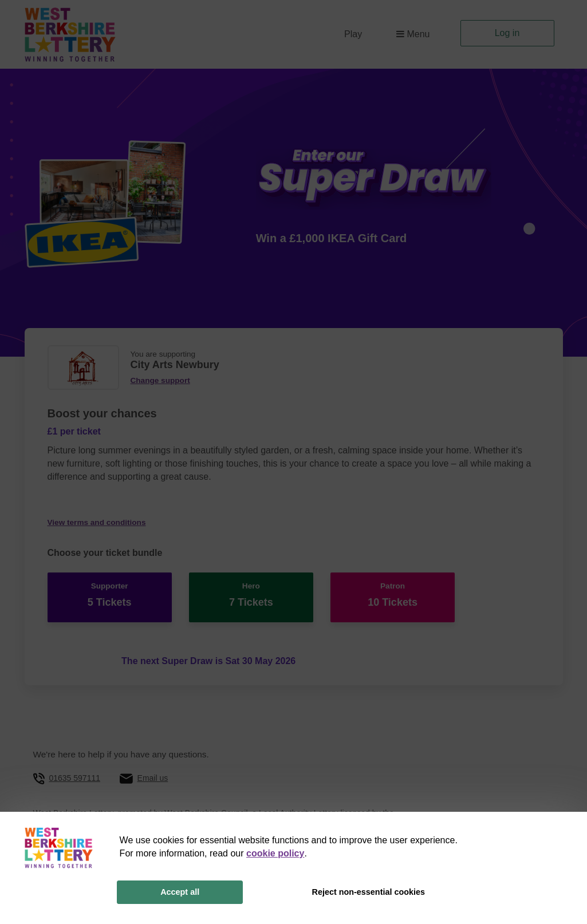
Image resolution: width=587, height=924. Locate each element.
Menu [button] (413, 34)
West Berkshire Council (206, 804)
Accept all (180, 892)
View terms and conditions (97, 522)
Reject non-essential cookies (368, 892)
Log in (507, 33)
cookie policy (275, 853)
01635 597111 (74, 769)
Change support (160, 380)
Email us (153, 769)
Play (353, 34)
